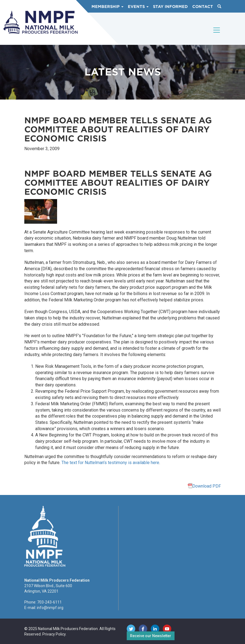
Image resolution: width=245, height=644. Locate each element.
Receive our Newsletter (151, 636)
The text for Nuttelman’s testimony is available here (110, 463)
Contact (203, 7)
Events (138, 7)
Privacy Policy (54, 634)
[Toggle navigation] (217, 35)
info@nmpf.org (50, 608)
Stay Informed (170, 7)
